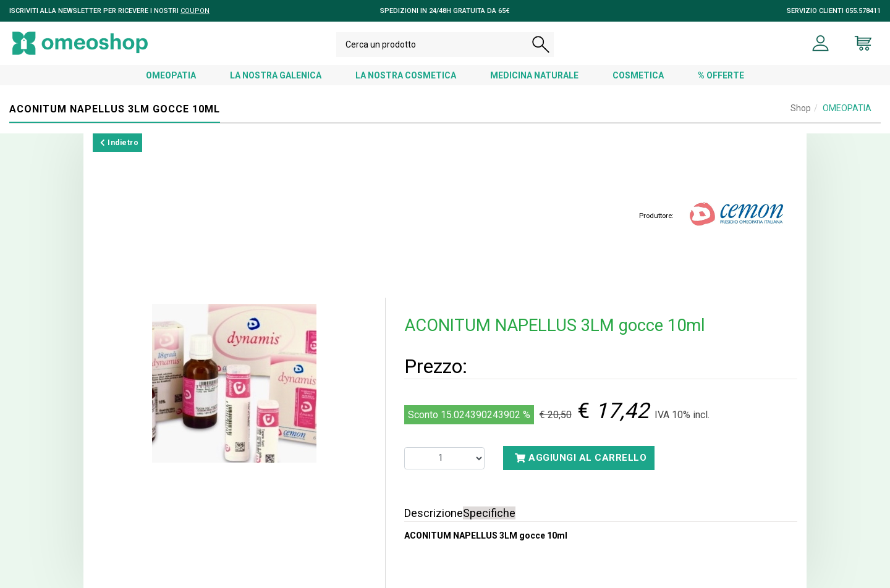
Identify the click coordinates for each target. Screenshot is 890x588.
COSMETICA (638, 75)
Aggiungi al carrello (581, 458)
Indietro (119, 143)
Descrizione (434, 513)
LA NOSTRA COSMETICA (406, 75)
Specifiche (489, 513)
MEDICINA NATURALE (534, 75)
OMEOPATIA (171, 75)
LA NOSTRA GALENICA (276, 75)
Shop (801, 108)
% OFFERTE (721, 75)
